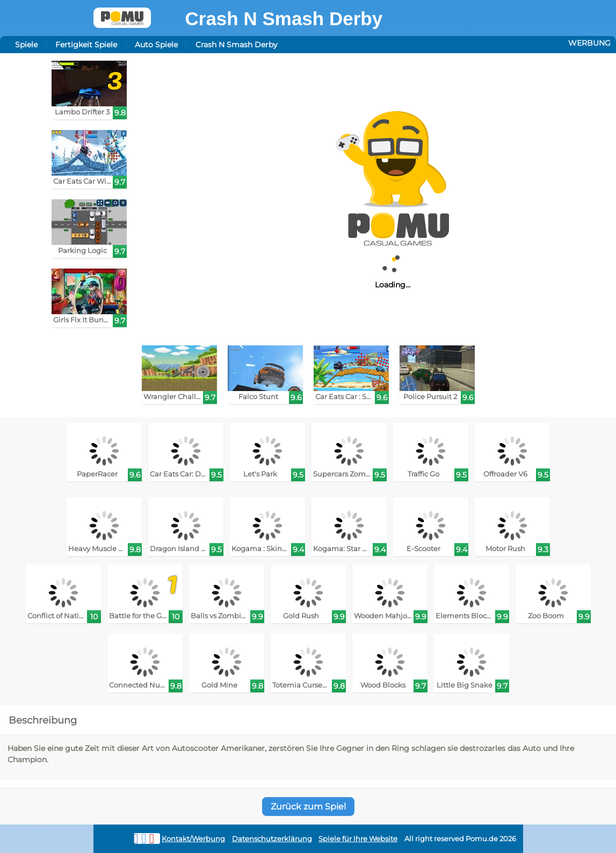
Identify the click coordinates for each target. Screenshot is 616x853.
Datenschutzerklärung (272, 839)
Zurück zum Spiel (308, 807)
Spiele (26, 45)
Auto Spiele (156, 45)
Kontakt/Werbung (193, 839)
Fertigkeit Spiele (86, 45)
